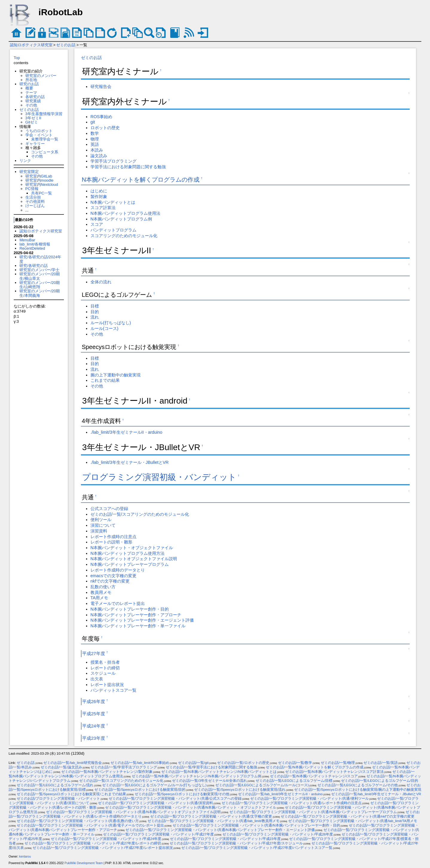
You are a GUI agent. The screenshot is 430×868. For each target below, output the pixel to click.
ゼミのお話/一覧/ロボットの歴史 (243, 763)
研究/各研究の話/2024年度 (40, 259)
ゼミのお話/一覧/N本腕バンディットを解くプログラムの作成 (315, 767)
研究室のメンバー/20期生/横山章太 (40, 276)
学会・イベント (39, 135)
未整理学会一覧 (45, 139)
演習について (103, 525)
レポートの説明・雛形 (111, 542)
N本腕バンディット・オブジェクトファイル (132, 548)
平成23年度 (94, 738)
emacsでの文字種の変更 (113, 576)
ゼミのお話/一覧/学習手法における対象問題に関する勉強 (211, 767)
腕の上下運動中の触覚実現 (116, 375)
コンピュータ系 (45, 152)
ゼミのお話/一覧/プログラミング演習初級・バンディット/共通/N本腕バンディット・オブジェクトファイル (191, 807)
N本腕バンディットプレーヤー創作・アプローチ (136, 615)
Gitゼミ (32, 122)
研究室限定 (29, 172)
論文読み (99, 156)
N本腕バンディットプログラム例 (121, 219)
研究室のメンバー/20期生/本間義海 (40, 293)
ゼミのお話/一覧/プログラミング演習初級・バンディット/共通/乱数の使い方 (78, 821)
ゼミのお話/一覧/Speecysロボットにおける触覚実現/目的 (140, 790)
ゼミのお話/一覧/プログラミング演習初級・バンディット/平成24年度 (106, 839)
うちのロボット (39, 131)
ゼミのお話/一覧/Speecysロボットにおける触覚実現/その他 (182, 794)
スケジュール (103, 673)
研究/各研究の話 (34, 266)
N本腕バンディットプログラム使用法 (125, 213)
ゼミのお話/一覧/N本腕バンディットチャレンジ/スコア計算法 (334, 772)
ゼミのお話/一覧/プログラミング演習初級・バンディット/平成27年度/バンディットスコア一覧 (257, 848)
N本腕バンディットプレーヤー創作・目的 (130, 609)
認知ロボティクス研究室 (31, 45)
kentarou (25, 857)
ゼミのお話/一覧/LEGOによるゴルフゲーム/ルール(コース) (262, 785)
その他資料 (35, 201)
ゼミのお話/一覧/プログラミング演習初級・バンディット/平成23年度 (225, 839)
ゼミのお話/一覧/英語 (380, 763)
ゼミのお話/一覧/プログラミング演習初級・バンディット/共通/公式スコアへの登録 (175, 799)
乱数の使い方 (103, 587)
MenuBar (27, 240)
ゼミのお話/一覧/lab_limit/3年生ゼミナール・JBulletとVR (376, 794)
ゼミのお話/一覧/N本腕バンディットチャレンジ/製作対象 (107, 772)
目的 (95, 312)
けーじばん (35, 206)
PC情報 (32, 189)
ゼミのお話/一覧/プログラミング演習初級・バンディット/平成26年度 (278, 834)
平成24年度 (94, 726)
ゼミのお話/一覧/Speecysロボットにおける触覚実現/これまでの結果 (71, 794)
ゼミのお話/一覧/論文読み (61, 767)
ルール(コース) (105, 328)
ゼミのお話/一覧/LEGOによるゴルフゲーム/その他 (358, 785)
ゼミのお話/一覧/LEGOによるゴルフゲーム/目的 (380, 781)
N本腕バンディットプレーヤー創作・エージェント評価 (142, 620)
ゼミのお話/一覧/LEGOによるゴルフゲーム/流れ (55, 785)
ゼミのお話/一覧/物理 (338, 763)
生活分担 (33, 197)
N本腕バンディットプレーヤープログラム (130, 564)
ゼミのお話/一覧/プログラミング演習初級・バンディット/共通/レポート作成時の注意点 (292, 803)
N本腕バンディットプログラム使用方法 (128, 553)
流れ (95, 317)
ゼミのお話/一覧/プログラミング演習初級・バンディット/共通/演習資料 (155, 803)
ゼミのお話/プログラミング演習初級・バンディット (58, 799)
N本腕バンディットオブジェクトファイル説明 (134, 559)
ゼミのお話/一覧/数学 (295, 763)
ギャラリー (35, 144)
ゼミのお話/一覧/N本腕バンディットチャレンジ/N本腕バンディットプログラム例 (196, 776)
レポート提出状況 (107, 685)
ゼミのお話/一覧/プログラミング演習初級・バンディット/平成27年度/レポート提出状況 (103, 848)
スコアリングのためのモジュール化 (124, 236)
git (93, 122)
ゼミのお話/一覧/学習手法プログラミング (124, 767)
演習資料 (99, 531)
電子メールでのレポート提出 (118, 603)
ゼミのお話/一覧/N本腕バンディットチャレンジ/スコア (314, 776)
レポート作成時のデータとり (118, 570)
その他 (31, 105)
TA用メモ (99, 598)
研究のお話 (29, 84)
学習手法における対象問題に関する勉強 (128, 167)
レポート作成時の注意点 (113, 537)
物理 (95, 139)
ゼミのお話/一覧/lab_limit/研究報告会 (73, 763)
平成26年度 (94, 701)
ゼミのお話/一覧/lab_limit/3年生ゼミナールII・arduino (280, 794)
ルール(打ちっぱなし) (111, 323)
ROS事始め (101, 117)
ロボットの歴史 (105, 128)
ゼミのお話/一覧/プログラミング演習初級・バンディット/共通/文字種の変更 (211, 816)
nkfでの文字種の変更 (110, 581)
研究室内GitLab (39, 176)
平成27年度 (94, 653)
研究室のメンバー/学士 (39, 270)
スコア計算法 (103, 208)
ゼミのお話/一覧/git (193, 763)
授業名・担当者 (105, 662)
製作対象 (99, 197)
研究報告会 (101, 87)
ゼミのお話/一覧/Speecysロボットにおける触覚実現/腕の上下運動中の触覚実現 (358, 790)
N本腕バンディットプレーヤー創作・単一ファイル (138, 626)
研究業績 (33, 101)
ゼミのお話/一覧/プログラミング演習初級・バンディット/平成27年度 (158, 834)
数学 (95, 133)
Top (17, 58)
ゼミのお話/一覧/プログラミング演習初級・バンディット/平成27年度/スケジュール (236, 843)
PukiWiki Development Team (84, 863)
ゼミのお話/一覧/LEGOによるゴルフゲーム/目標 (294, 781)
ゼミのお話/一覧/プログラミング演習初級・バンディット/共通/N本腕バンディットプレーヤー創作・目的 (256, 825)
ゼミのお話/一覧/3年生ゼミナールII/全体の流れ (209, 781)
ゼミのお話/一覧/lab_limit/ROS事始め (140, 763)
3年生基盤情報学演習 (44, 114)
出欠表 (97, 679)
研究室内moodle (39, 180)
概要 (29, 88)
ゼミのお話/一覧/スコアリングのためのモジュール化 (140, 514)
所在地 (31, 80)
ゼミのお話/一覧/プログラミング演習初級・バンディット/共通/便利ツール (310, 799)
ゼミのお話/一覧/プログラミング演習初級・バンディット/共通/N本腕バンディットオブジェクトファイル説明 (133, 812)
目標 (95, 306)
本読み (97, 150)
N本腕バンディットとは (113, 202)
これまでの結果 (105, 380)
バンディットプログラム (113, 230)
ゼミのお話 (66, 45)
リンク (25, 161)
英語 (95, 144)
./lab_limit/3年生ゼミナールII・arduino (126, 432)
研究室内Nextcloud (42, 184)
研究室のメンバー (41, 76)
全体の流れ (101, 282)
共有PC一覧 (42, 193)
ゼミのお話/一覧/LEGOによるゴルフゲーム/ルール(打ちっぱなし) (154, 785)
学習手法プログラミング (113, 161)
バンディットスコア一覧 (113, 690)
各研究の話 (35, 97)
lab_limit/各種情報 (35, 244)
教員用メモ (101, 592)
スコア (97, 224)
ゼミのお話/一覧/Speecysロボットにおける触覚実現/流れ (240, 790)
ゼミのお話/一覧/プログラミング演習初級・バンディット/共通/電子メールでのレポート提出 (90, 825)
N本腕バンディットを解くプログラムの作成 (141, 180)
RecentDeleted (32, 248)
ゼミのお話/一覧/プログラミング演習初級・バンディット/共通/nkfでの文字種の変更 (348, 816)
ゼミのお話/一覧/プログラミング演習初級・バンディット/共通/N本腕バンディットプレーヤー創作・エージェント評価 (220, 830)
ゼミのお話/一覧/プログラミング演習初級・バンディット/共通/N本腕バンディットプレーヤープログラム (313, 812)
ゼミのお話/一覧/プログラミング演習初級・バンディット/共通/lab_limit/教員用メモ (214, 821)
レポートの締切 (105, 668)
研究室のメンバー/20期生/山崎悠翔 (40, 285)
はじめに (99, 191)
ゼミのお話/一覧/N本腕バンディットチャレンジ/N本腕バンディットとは (219, 772)
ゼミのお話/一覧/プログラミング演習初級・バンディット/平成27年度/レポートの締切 (93, 843)
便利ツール (101, 520)
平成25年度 (94, 714)
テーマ (31, 93)
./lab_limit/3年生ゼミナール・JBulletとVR (130, 462)
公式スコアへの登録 (109, 509)
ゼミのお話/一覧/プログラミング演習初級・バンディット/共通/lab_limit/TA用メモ (353, 821)
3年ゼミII (33, 118)
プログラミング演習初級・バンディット (159, 477)
